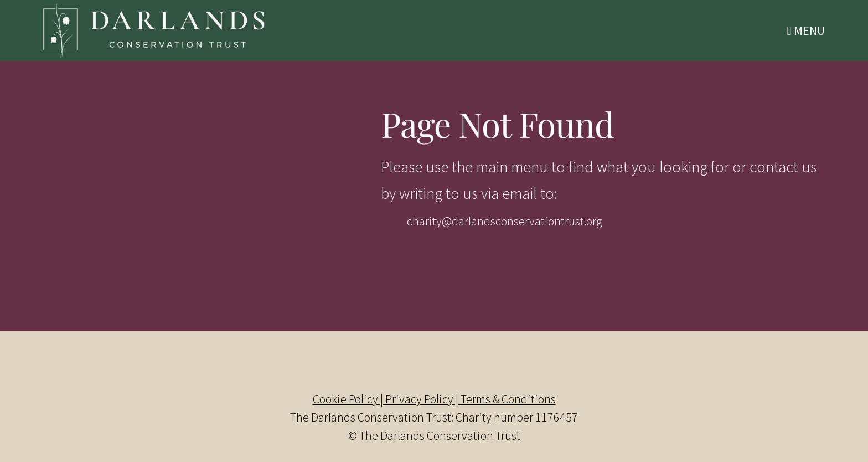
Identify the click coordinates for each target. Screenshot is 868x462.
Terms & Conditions (507, 399)
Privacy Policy (419, 399)
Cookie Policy (345, 399)
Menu (806, 30)
